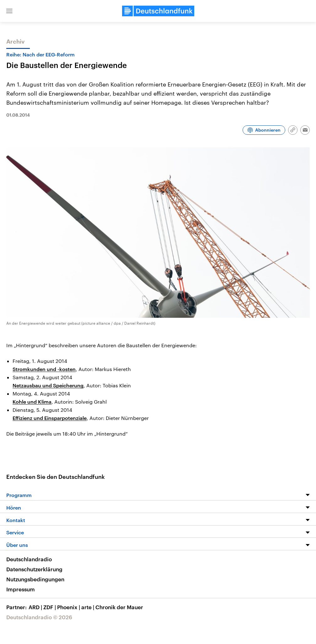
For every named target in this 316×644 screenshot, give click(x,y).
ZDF (50, 607)
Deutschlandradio (29, 559)
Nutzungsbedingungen (35, 579)
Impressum (21, 589)
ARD (36, 607)
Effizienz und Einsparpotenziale (50, 418)
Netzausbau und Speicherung (48, 385)
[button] (9, 11)
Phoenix (69, 607)
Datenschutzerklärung (34, 569)
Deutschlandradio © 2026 (39, 617)
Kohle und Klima (32, 402)
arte (88, 607)
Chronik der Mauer (119, 607)
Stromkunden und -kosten (44, 369)
